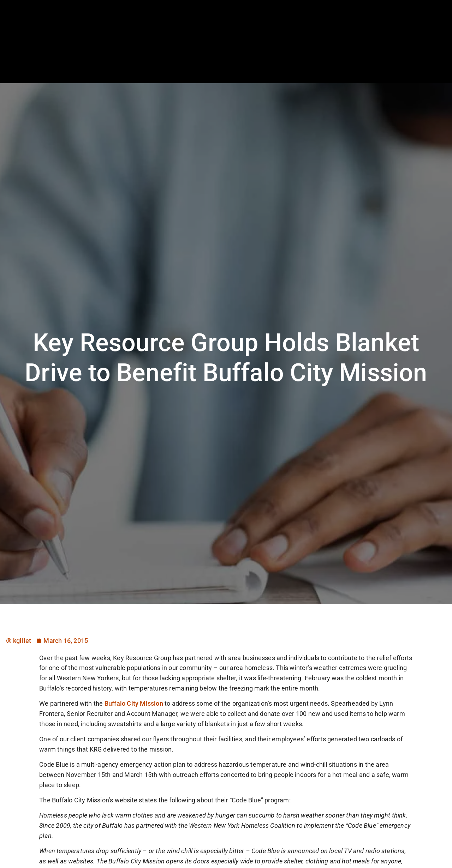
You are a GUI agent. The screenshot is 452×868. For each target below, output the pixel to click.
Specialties (290, 62)
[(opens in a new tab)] (416, 44)
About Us (330, 62)
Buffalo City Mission (134, 703)
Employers (249, 62)
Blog (361, 62)
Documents (394, 62)
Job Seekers (206, 62)
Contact (432, 62)
